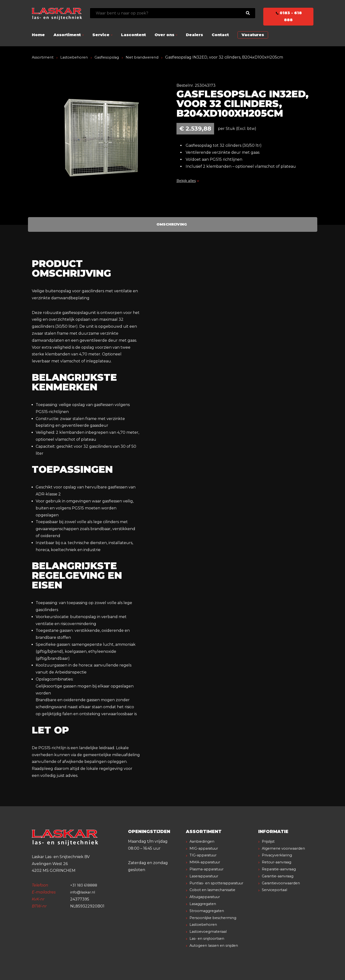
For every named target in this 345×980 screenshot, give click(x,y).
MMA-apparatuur (207, 862)
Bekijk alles (189, 181)
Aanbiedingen (203, 841)
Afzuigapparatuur (207, 897)
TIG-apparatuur (205, 855)
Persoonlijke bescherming (215, 918)
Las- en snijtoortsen (208, 938)
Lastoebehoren (76, 57)
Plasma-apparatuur (209, 869)
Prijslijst (269, 841)
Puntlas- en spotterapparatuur (220, 883)
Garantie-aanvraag (280, 883)
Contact (220, 35)
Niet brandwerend (149, 57)
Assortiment (67, 35)
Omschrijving (172, 224)
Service (101, 35)
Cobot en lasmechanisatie (214, 890)
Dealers (194, 35)
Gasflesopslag (111, 57)
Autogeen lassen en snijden (216, 945)
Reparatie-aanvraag (281, 876)
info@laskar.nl (84, 892)
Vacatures (253, 35)
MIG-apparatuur (206, 848)
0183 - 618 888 (288, 16)
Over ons (164, 35)
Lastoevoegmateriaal (210, 931)
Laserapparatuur (206, 876)
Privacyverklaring (279, 862)
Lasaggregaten (204, 904)
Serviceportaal (276, 897)
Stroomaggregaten (209, 911)
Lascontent (133, 35)
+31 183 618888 (85, 885)
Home (38, 35)
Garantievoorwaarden (283, 890)
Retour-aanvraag (279, 869)
